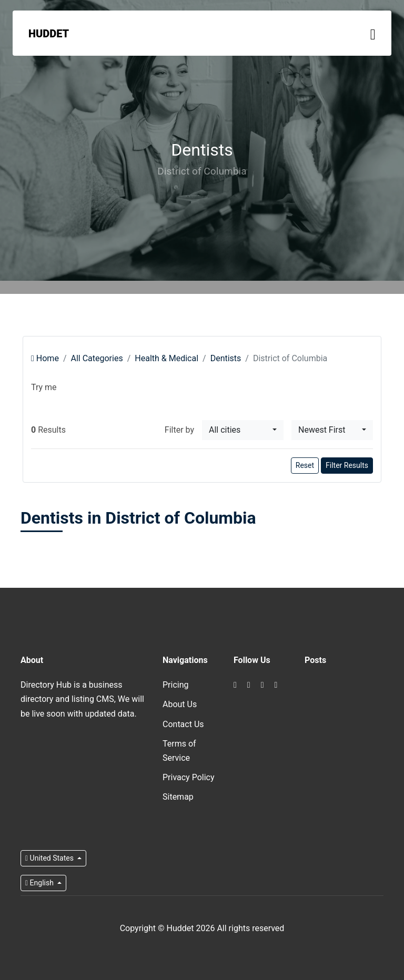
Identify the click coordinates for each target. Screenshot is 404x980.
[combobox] (243, 430)
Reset (305, 465)
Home (45, 358)
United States (50, 858)
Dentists (226, 358)
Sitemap (178, 797)
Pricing (176, 685)
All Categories (97, 358)
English (40, 883)
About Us (180, 704)
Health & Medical (166, 358)
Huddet (49, 34)
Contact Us (183, 724)
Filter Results (347, 465)
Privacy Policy (189, 777)
